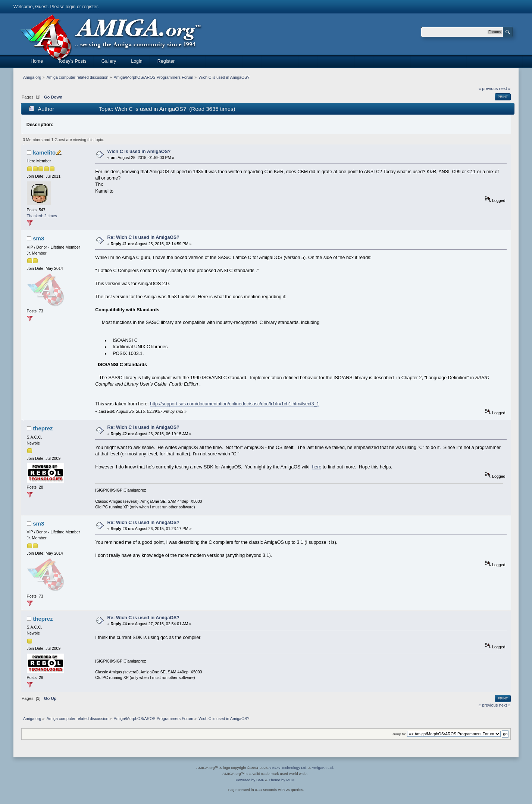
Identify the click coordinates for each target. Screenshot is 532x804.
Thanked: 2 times (42, 216)
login (71, 7)
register (90, 7)
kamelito (44, 152)
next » (505, 88)
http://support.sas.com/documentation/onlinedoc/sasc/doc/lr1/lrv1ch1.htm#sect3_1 (234, 404)
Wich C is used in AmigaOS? (139, 152)
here (317, 467)
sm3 (38, 238)
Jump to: (399, 734)
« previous (488, 88)
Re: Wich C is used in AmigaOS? (143, 237)
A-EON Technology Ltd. (288, 768)
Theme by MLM (281, 780)
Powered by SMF (250, 780)
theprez (43, 428)
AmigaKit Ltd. (323, 768)
